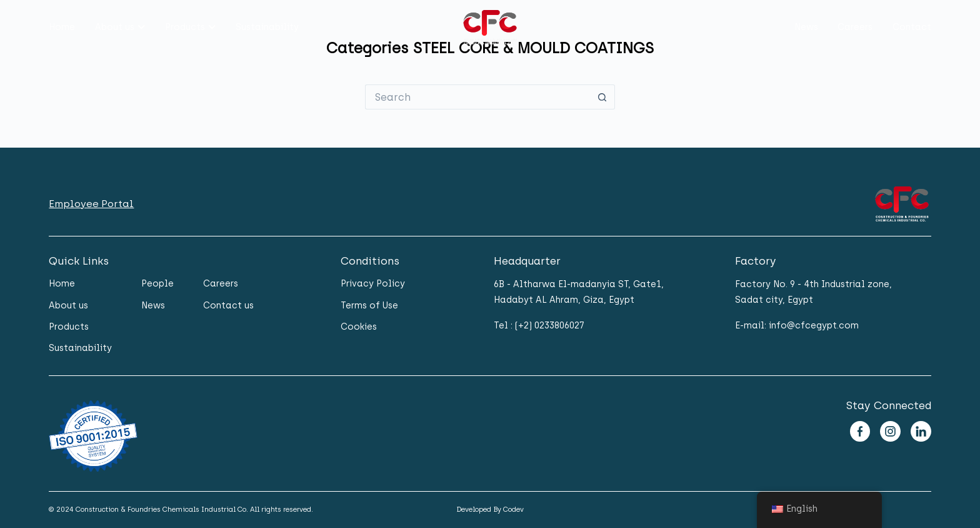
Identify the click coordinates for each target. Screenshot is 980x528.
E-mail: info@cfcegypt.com (797, 326)
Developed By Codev (490, 510)
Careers (855, 27)
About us (115, 27)
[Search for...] (477, 97)
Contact (912, 27)
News (806, 27)
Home (62, 27)
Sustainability (267, 27)
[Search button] (602, 97)
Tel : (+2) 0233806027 (539, 326)
